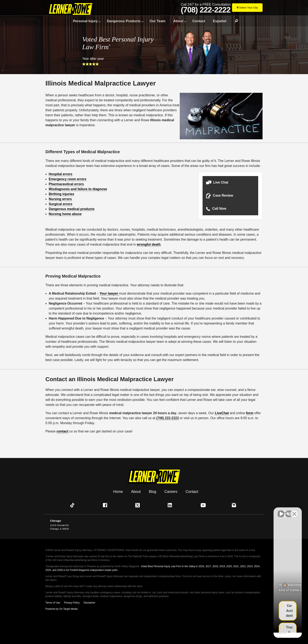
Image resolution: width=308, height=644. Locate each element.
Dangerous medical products (72, 209)
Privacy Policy (72, 603)
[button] (230, 183)
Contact (199, 21)
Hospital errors (61, 174)
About (178, 21)
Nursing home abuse (65, 214)
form (250, 413)
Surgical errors (61, 204)
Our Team (158, 21)
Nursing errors (60, 199)
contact (62, 431)
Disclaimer (89, 603)
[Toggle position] (286, 511)
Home (118, 492)
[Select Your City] (247, 8)
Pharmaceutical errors (66, 184)
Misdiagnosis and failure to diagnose (78, 189)
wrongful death (149, 244)
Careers (171, 492)
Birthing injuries (62, 194)
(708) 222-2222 (206, 10)
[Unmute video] (235, 511)
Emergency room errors (68, 179)
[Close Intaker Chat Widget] (294, 511)
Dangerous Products (124, 21)
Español (220, 21)
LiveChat (222, 413)
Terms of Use (53, 603)
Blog (152, 492)
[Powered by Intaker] (272, 635)
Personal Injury (85, 21)
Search (235, 21)
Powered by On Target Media (62, 609)
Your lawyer (109, 293)
